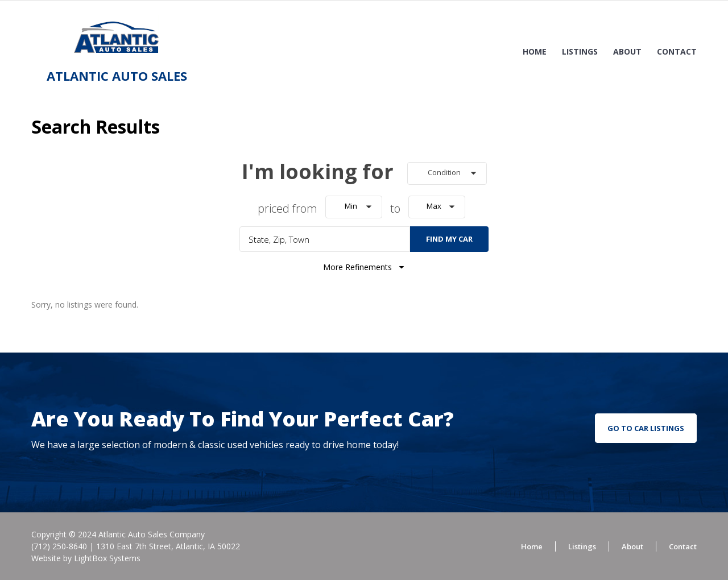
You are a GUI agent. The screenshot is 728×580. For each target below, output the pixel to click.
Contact (677, 51)
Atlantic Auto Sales (117, 76)
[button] (447, 173)
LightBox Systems (107, 558)
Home (535, 51)
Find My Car (449, 239)
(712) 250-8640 (59, 546)
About (627, 51)
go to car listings (646, 428)
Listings (580, 51)
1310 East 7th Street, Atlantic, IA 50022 (168, 546)
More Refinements (364, 267)
